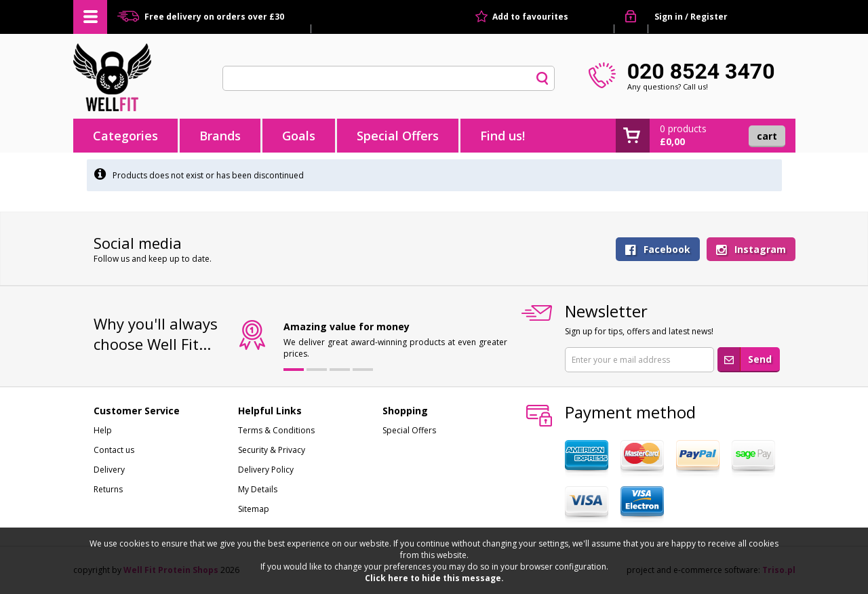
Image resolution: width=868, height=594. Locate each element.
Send (760, 359)
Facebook (667, 249)
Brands (220, 136)
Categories (125, 136)
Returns (108, 489)
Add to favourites (530, 17)
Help (103, 430)
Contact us (114, 450)
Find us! (502, 136)
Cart (767, 136)
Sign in (669, 17)
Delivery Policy (266, 470)
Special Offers (398, 136)
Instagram (760, 249)
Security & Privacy (272, 450)
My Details (258, 489)
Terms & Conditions (276, 430)
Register (709, 17)
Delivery (109, 470)
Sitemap (254, 509)
